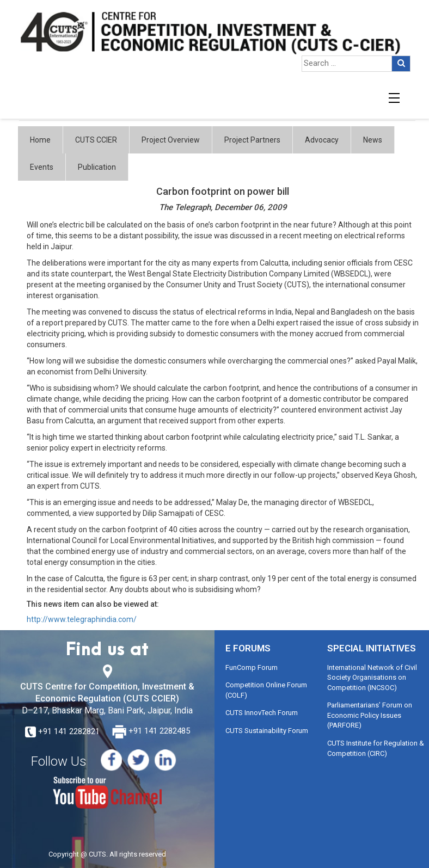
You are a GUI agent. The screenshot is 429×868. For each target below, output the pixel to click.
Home (40, 140)
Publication (97, 167)
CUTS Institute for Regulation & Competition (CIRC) (376, 748)
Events (42, 167)
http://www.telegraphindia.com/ (82, 619)
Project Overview (171, 140)
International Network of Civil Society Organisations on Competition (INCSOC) (372, 678)
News (373, 140)
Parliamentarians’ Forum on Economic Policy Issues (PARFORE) (370, 715)
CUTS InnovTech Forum (262, 713)
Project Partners (252, 140)
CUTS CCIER (96, 140)
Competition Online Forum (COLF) (266, 690)
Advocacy (322, 140)
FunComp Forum (252, 667)
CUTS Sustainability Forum (267, 731)
